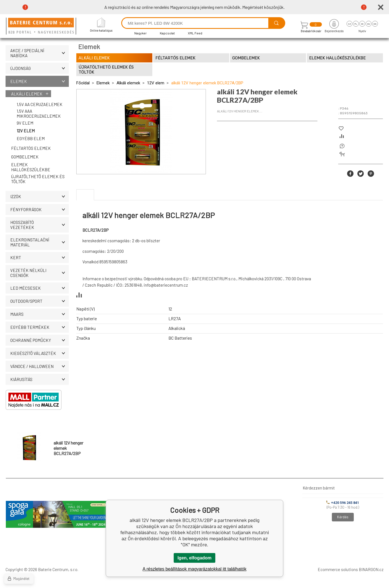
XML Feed (195, 33)
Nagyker (141, 33)
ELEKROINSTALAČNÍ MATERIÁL (40, 242)
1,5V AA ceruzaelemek (40, 104)
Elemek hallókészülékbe (31, 167)
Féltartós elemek (31, 148)
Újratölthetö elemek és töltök (38, 179)
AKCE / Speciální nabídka (40, 53)
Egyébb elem (31, 138)
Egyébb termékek (40, 327)
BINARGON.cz (371, 569)
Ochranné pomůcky (40, 340)
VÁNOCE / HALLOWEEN (40, 366)
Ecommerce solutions (338, 569)
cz (349, 24)
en (375, 24)
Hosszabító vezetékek (40, 225)
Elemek (40, 81)
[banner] (42, 27)
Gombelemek (25, 157)
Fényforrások (40, 210)
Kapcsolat (167, 33)
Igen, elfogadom (195, 558)
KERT (40, 258)
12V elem (26, 131)
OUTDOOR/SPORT (40, 301)
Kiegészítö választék (40, 353)
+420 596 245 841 (343, 503)
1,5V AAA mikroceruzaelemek (39, 113)
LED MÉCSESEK (40, 288)
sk (362, 24)
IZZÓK (40, 196)
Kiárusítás (40, 379)
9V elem (25, 123)
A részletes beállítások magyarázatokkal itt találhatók (195, 569)
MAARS (40, 314)
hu (368, 24)
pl (356, 24)
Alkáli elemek (27, 94)
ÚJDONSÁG (40, 68)
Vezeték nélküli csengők (40, 273)
